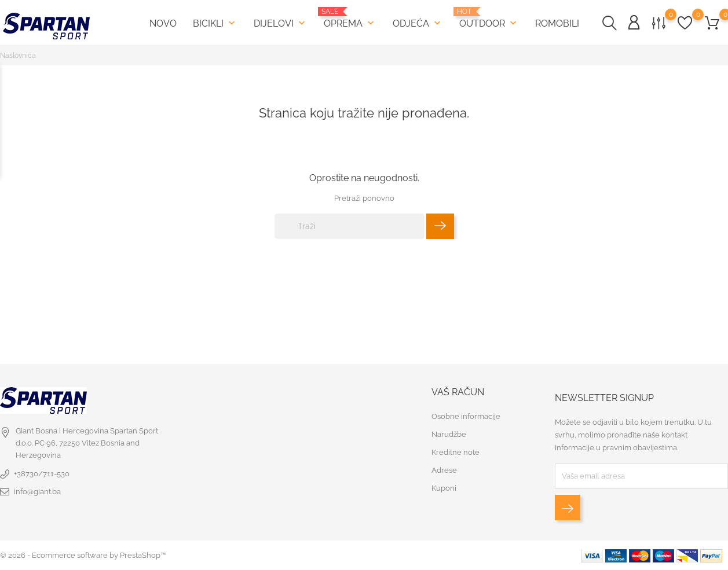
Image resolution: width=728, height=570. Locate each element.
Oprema (350, 18)
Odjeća (418, 23)
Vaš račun (458, 392)
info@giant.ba (37, 492)
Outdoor (489, 18)
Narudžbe (449, 434)
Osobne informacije (466, 416)
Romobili (557, 23)
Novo (163, 23)
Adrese (444, 470)
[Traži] (350, 226)
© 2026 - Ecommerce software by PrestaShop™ (83, 555)
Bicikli (215, 23)
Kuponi (444, 488)
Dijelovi (281, 23)
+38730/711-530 (42, 474)
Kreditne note (456, 452)
